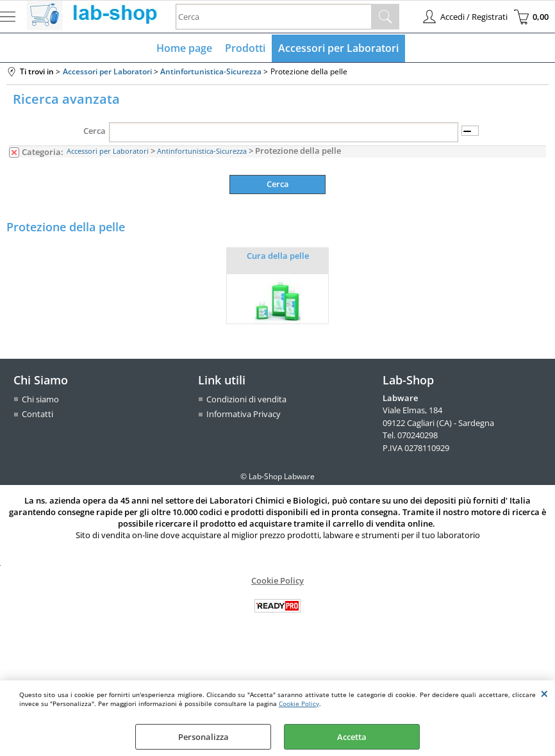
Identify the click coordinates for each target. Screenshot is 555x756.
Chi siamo (40, 399)
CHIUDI (544, 693)
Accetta (352, 737)
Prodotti (245, 48)
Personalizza (203, 737)
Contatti (37, 414)
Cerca (95, 131)
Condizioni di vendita (246, 399)
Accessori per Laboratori (338, 48)
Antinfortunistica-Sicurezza (202, 151)
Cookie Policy (299, 703)
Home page (184, 48)
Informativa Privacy (244, 414)
